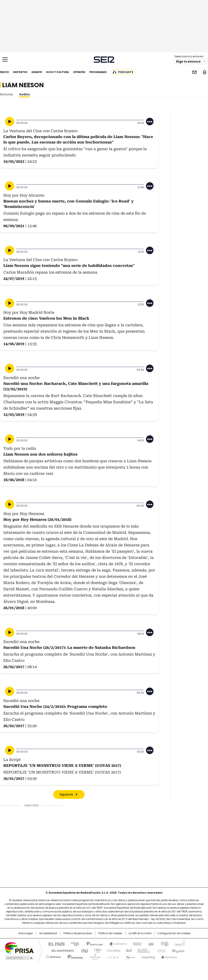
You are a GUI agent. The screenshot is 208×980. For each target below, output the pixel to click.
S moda (130, 956)
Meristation (169, 956)
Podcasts (126, 72)
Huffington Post (61, 950)
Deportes (20, 72)
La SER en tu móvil (140, 933)
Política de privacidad (78, 933)
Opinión (79, 72)
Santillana (93, 944)
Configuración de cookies (174, 933)
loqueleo (148, 956)
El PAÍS (55, 944)
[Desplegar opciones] (150, 122)
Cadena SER (104, 60)
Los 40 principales (73, 944)
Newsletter (194, 72)
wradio (96, 950)
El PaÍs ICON (112, 956)
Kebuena (178, 950)
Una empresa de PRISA (19, 948)
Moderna (74, 956)
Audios (25, 94)
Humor (37, 72)
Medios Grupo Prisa (19, 958)
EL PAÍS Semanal (143, 950)
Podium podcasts (94, 956)
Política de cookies (110, 933)
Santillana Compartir (116, 944)
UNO (83, 950)
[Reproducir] (10, 122)
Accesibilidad (48, 933)
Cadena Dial (128, 950)
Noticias (6, 94)
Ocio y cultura (57, 72)
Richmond (53, 956)
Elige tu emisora (188, 61)
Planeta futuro (160, 950)
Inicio (4, 72)
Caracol (179, 944)
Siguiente (66, 795)
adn (164, 944)
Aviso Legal (26, 933)
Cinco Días (112, 950)
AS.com (150, 944)
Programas (98, 72)
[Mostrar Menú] (5, 59)
